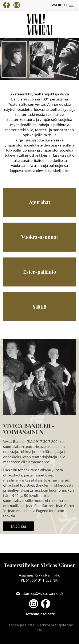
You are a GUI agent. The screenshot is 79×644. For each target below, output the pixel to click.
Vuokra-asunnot (40, 237)
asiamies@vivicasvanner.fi (42, 593)
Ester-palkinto (40, 272)
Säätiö (39, 307)
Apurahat (40, 202)
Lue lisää (18, 526)
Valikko (59, 5)
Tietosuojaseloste (39, 614)
